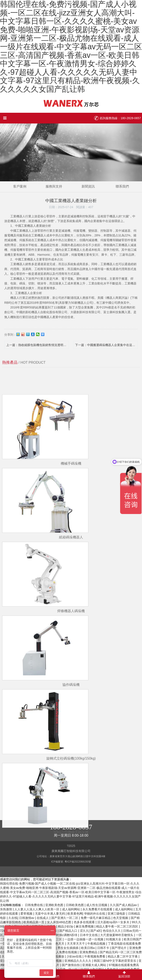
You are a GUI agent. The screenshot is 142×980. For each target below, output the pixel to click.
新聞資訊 (82, 184)
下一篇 (106, 349)
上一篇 (38, 349)
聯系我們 (103, 184)
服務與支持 (60, 184)
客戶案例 (39, 184)
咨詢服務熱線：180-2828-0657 (120, 118)
